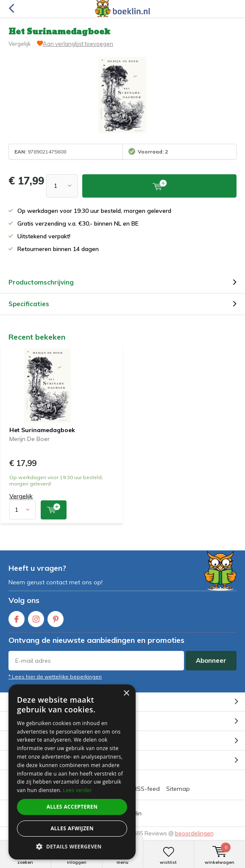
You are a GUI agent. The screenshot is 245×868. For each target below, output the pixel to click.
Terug (11, 8)
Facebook (17, 617)
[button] (72, 847)
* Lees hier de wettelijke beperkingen (55, 677)
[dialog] (72, 772)
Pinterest (56, 617)
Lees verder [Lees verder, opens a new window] (78, 790)
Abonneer (211, 660)
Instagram (36, 617)
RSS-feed (146, 789)
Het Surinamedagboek (42, 430)
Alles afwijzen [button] (72, 828)
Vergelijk (20, 44)
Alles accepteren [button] (72, 807)
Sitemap (178, 789)
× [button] (126, 694)
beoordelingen (194, 833)
